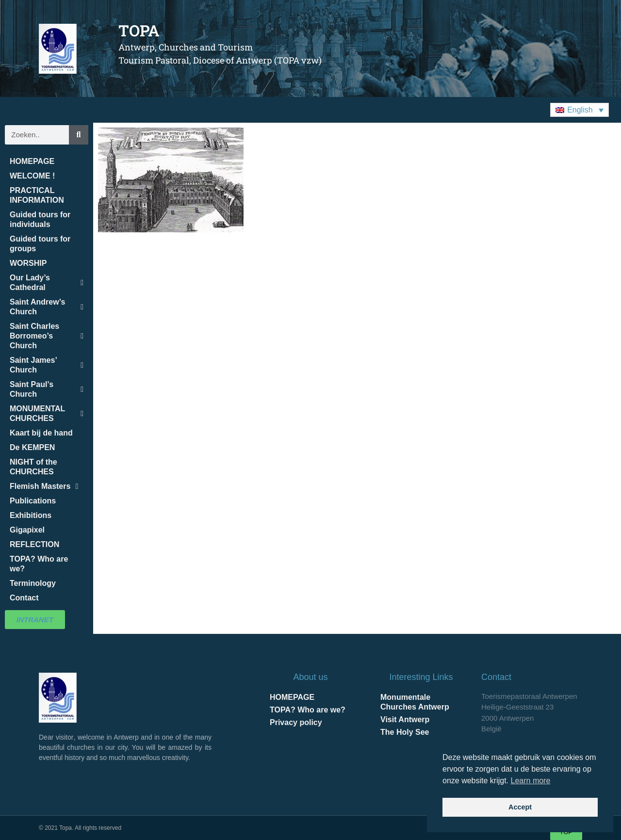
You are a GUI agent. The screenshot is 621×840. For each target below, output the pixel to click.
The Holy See (405, 732)
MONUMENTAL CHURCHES (47, 413)
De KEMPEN (32, 447)
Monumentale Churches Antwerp (415, 702)
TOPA (139, 30)
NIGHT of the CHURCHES (33, 467)
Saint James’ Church (47, 365)
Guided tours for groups (40, 244)
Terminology (33, 583)
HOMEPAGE (32, 161)
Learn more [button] (531, 781)
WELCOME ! (32, 176)
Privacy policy (296, 722)
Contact (24, 598)
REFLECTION (34, 544)
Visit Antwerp (405, 719)
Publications (33, 501)
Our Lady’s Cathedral (47, 283)
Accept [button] (520, 807)
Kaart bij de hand (41, 433)
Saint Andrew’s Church (47, 307)
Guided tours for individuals (40, 219)
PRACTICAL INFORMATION (37, 195)
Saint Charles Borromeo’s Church (47, 336)
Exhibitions (31, 515)
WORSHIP (28, 263)
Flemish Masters (44, 486)
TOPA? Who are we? (39, 564)
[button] (580, 110)
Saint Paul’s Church (47, 389)
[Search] (79, 135)
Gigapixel (27, 530)
